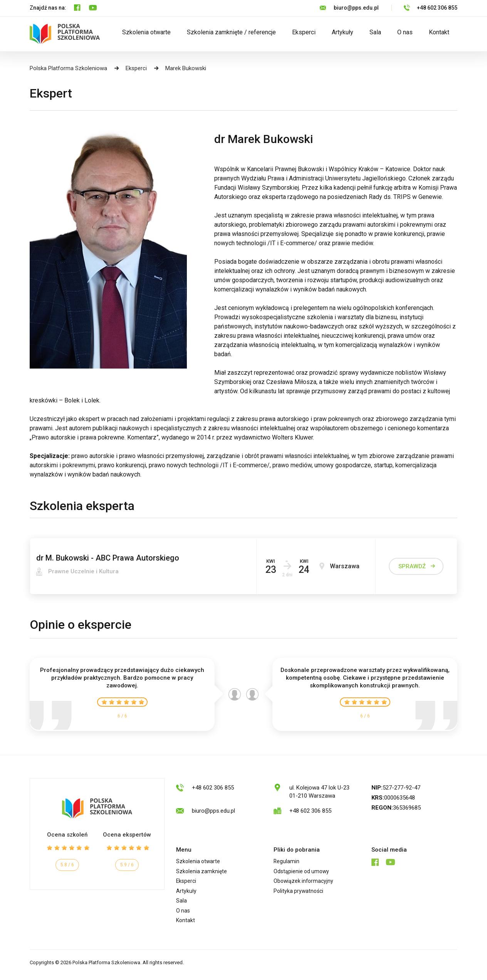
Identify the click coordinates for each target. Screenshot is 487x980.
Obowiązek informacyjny (305, 882)
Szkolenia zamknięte (202, 872)
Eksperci (304, 32)
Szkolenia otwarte (146, 32)
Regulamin (287, 862)
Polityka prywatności (300, 893)
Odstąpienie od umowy (302, 872)
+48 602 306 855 (437, 8)
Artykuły (343, 32)
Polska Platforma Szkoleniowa (68, 68)
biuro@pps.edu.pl (356, 8)
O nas (405, 32)
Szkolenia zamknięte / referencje (231, 32)
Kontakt (439, 32)
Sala (375, 32)
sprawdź (412, 566)
